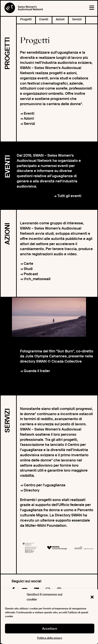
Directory (32, 490)
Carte (28, 263)
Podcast (31, 274)
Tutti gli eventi (69, 196)
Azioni (60, 19)
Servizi (77, 19)
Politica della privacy (50, 638)
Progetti (26, 19)
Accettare (50, 629)
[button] (92, 597)
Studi (28, 269)
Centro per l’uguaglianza (45, 485)
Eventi (44, 19)
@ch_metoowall (37, 279)
